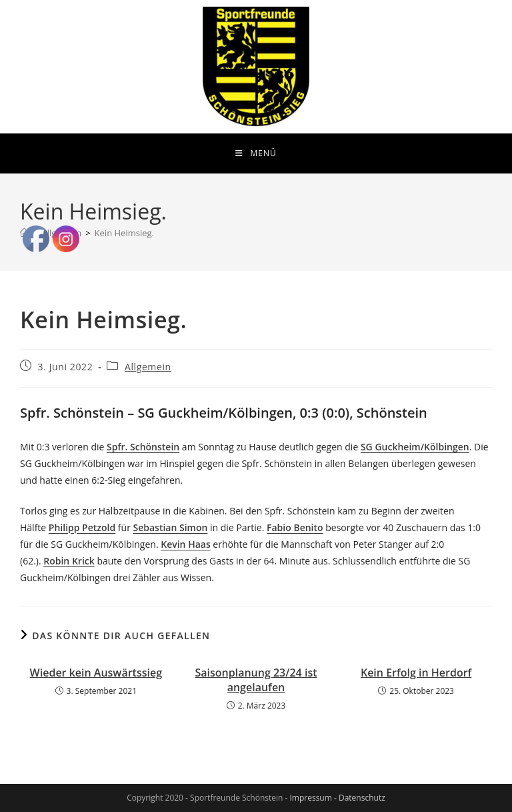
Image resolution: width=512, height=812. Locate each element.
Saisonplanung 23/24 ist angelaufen (256, 680)
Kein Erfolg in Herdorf (416, 673)
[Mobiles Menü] (256, 153)
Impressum (310, 798)
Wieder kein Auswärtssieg (96, 673)
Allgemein (148, 367)
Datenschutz (362, 798)
